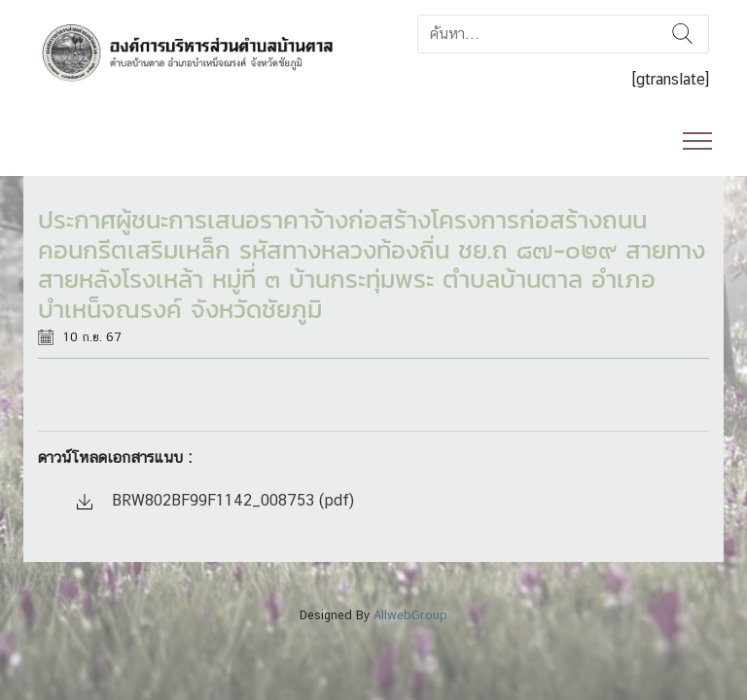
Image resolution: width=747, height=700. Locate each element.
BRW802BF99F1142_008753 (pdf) (215, 500)
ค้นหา (682, 34)
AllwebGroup (410, 615)
